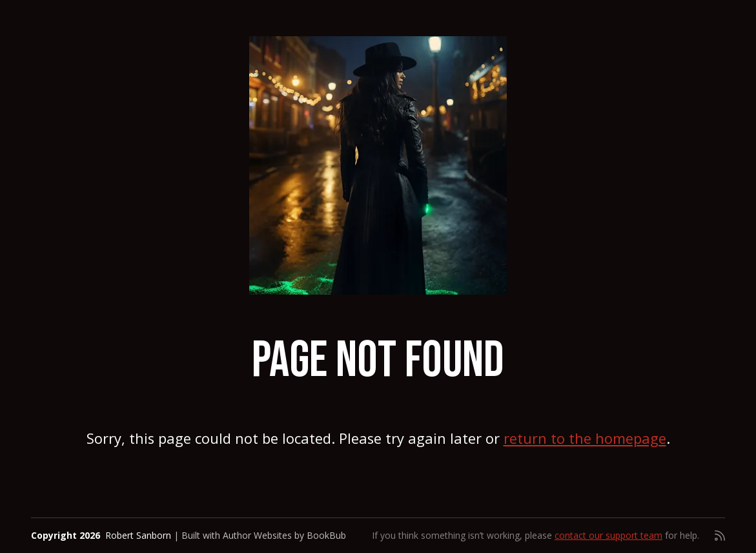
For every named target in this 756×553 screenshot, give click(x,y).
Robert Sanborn (138, 535)
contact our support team (608, 535)
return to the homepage (585, 438)
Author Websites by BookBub (284, 535)
